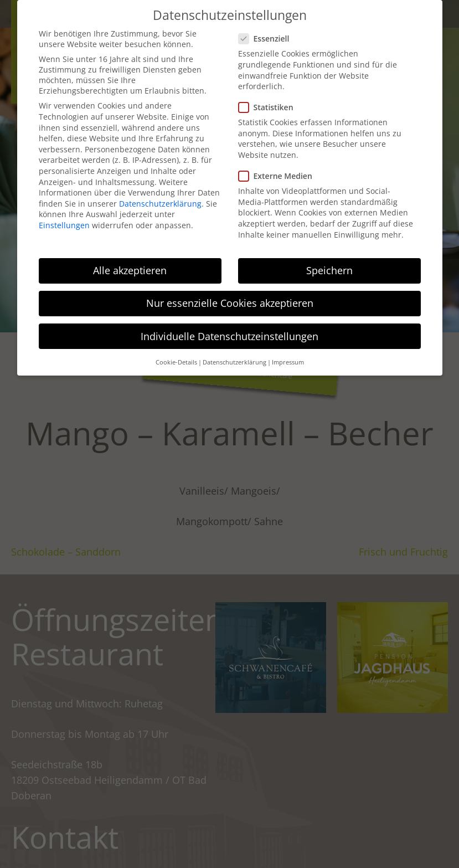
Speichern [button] (329, 270)
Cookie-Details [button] (176, 362)
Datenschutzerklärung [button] (234, 362)
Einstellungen (64, 225)
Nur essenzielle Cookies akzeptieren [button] (230, 303)
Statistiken (269, 107)
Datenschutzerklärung (160, 204)
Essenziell (267, 38)
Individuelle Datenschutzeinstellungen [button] (229, 336)
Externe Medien (279, 176)
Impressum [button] (288, 362)
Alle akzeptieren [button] (130, 270)
